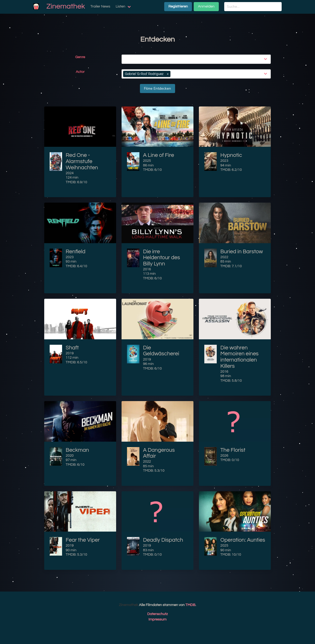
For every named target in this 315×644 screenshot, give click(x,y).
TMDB (190, 605)
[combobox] (197, 59)
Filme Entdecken (157, 89)
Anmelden (206, 6)
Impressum (157, 619)
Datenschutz (157, 614)
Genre (80, 57)
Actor (80, 72)
